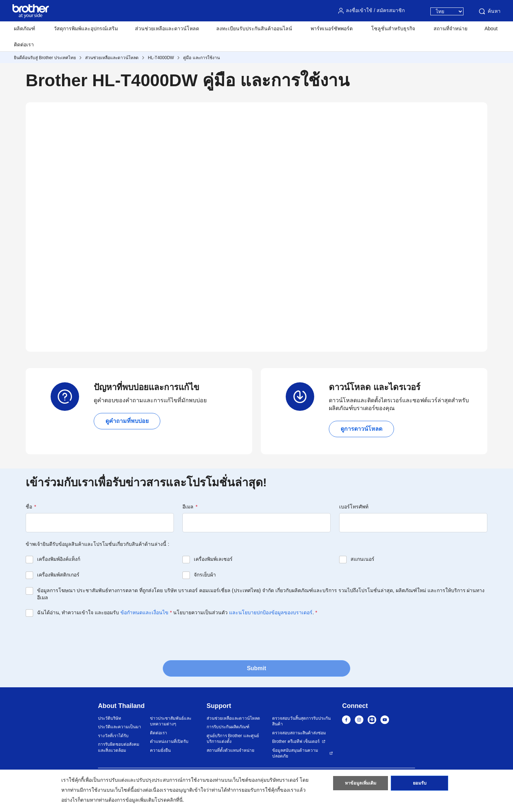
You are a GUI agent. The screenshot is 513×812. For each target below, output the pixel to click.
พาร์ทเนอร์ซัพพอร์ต (332, 29)
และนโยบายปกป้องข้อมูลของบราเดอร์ (271, 612)
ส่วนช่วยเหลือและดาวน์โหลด (167, 29)
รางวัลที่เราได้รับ (113, 736)
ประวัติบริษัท (110, 718)
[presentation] (80, 638)
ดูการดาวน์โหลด (361, 429)
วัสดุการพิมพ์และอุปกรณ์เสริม (86, 29)
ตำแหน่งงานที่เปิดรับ (169, 741)
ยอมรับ (420, 785)
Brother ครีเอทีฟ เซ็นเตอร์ (296, 741)
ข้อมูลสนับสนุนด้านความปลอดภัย (295, 753)
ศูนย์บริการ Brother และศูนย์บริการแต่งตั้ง (233, 739)
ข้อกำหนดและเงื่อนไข (144, 612)
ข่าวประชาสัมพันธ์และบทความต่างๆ (171, 721)
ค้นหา (489, 11)
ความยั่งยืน (160, 750)
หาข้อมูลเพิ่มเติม (360, 785)
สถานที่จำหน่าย (450, 29)
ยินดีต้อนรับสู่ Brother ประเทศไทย (45, 58)
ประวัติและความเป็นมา (120, 727)
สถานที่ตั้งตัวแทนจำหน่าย (230, 750)
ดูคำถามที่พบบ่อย (127, 421)
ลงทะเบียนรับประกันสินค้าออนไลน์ (254, 29)
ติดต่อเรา (24, 45)
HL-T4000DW (161, 58)
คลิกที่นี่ (175, 800)
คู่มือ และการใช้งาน (201, 58)
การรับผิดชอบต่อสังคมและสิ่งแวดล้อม (119, 747)
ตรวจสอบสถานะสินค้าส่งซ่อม (299, 733)
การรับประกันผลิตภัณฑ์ (228, 727)
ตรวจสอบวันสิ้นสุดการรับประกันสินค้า (301, 721)
